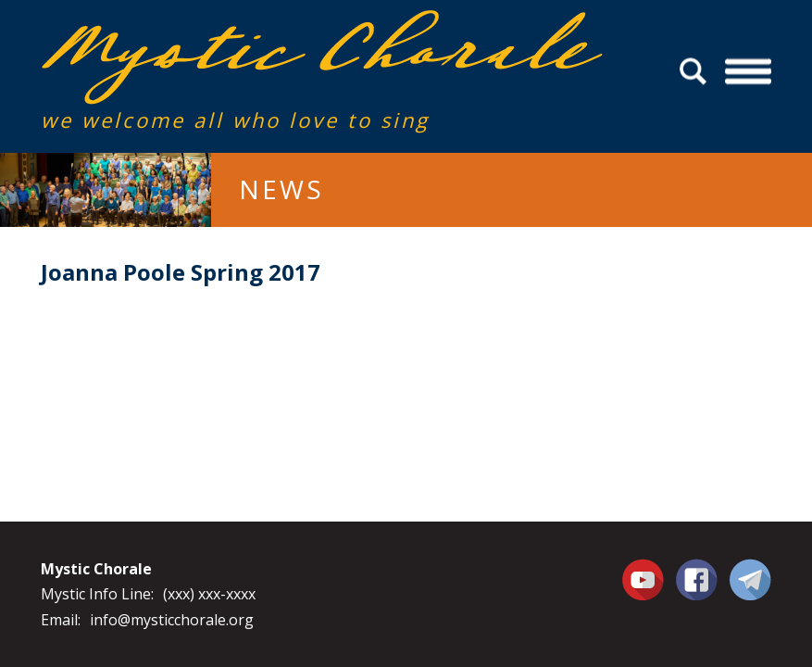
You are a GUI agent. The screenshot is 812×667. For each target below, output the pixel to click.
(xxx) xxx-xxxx (209, 594)
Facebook (697, 569)
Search (696, 72)
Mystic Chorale (147, 29)
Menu (748, 72)
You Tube (645, 579)
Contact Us (750, 579)
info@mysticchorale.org (172, 620)
